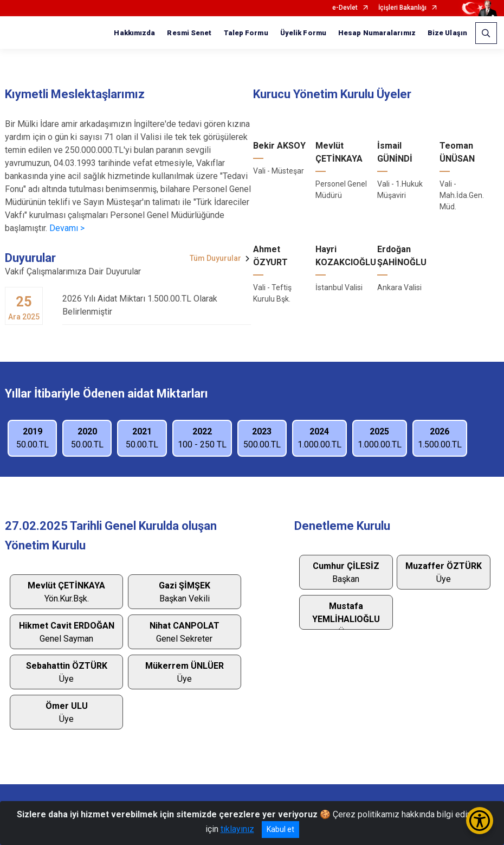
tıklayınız (237, 829)
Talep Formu (246, 33)
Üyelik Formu (303, 33)
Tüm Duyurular (215, 258)
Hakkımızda (134, 33)
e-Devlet (345, 8)
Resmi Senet (189, 33)
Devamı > (67, 228)
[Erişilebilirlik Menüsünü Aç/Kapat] (480, 821)
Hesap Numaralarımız (377, 33)
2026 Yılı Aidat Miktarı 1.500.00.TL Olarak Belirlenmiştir (157, 305)
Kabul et (280, 829)
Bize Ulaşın (447, 33)
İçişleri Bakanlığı (402, 8)
